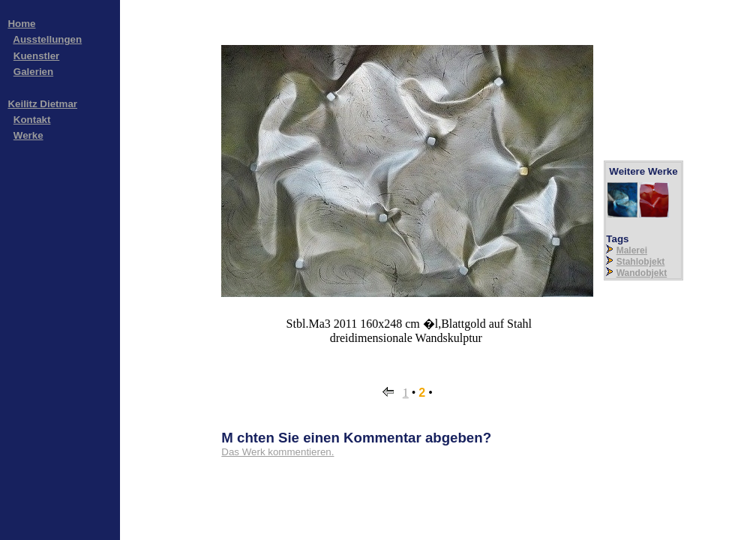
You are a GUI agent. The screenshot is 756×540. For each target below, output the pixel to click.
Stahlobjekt (641, 262)
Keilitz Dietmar (42, 104)
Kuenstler (36, 56)
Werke (28, 135)
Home (21, 24)
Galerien (33, 72)
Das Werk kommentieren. (277, 452)
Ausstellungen (47, 39)
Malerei (632, 250)
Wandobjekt (642, 273)
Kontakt (32, 120)
